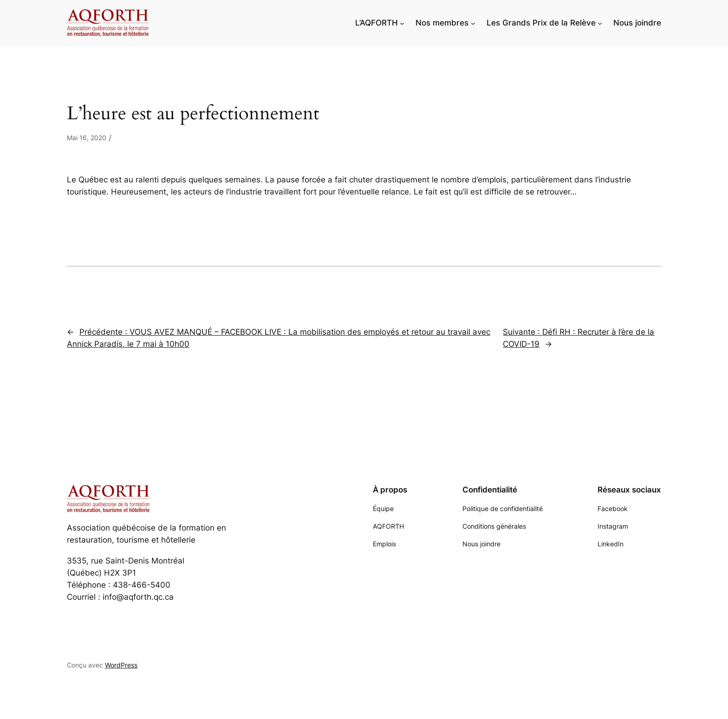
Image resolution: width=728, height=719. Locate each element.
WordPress (121, 665)
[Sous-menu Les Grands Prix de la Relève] (600, 23)
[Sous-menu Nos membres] (473, 23)
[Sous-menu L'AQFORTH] (402, 23)
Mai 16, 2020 (87, 138)
